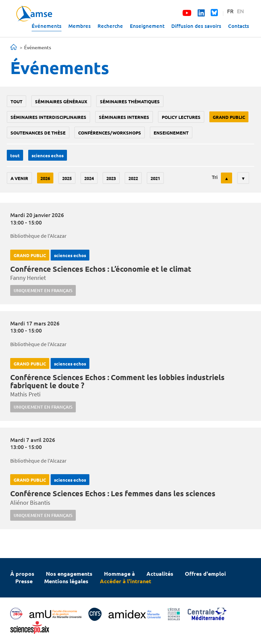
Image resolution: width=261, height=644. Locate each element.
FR (230, 11)
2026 (45, 178)
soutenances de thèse (38, 133)
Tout (16, 101)
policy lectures (181, 117)
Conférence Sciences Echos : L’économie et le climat (101, 269)
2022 (133, 178)
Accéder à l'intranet (126, 581)
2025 (67, 178)
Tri (215, 177)
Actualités (160, 574)
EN (240, 11)
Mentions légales (66, 581)
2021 (155, 178)
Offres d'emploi (205, 574)
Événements (47, 26)
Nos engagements (69, 574)
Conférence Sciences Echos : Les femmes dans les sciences (113, 493)
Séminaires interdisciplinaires (48, 117)
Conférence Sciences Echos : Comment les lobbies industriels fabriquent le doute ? (117, 381)
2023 (111, 178)
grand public (229, 117)
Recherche (110, 26)
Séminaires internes (124, 117)
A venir (19, 178)
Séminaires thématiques (130, 101)
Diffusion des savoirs (196, 26)
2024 (89, 178)
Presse (24, 581)
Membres (80, 26)
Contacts (239, 26)
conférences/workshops (110, 133)
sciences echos (48, 155)
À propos (22, 574)
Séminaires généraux (61, 101)
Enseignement (147, 26)
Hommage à (119, 574)
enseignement (171, 133)
